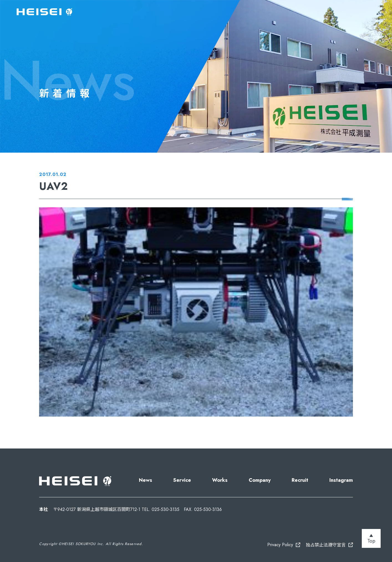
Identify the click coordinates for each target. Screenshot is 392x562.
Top (371, 541)
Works (220, 480)
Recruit (300, 480)
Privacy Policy (280, 545)
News (146, 480)
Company (260, 480)
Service (182, 480)
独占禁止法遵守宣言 (326, 545)
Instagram (341, 480)
